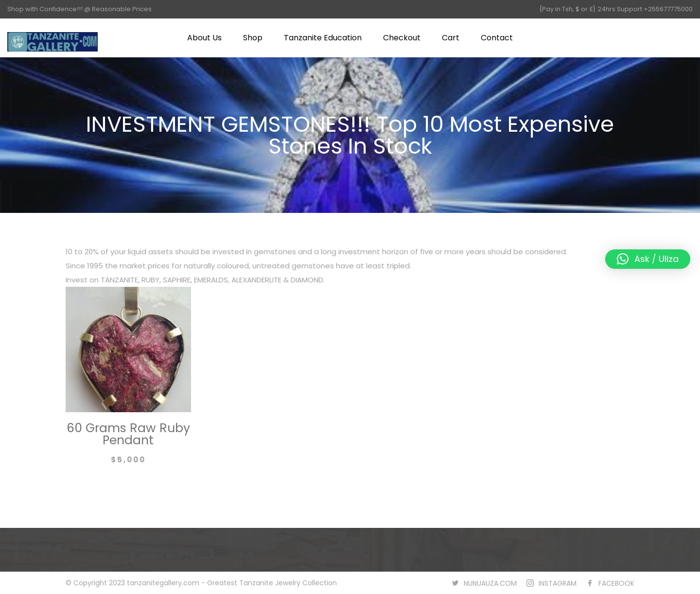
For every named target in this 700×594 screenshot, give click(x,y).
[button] (648, 259)
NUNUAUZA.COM (490, 583)
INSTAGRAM (558, 583)
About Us (204, 38)
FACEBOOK (616, 583)
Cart (451, 38)
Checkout (402, 38)
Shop (253, 38)
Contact (497, 38)
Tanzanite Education (323, 38)
